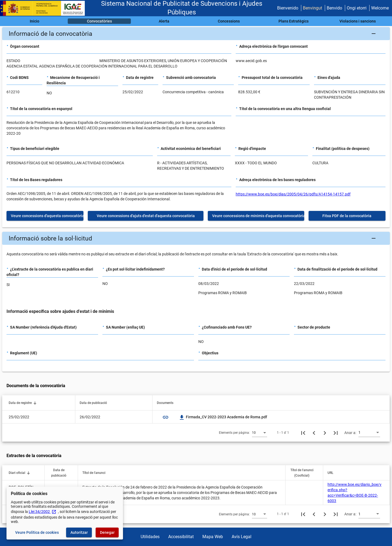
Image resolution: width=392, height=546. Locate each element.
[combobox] (260, 432)
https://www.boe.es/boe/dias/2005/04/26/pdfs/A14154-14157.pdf (293, 194)
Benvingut (312, 8)
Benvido (334, 8)
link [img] (166, 417)
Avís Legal (242, 537)
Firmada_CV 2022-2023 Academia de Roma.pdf (223, 417)
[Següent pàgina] (325, 433)
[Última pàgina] (336, 433)
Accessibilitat (181, 537)
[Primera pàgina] (303, 433)
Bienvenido (288, 8)
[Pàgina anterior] (314, 433)
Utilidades (150, 537)
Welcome (380, 8)
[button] (196, 34)
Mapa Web (213, 537)
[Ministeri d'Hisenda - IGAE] (45, 8)
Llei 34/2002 (43, 512)
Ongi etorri (357, 8)
